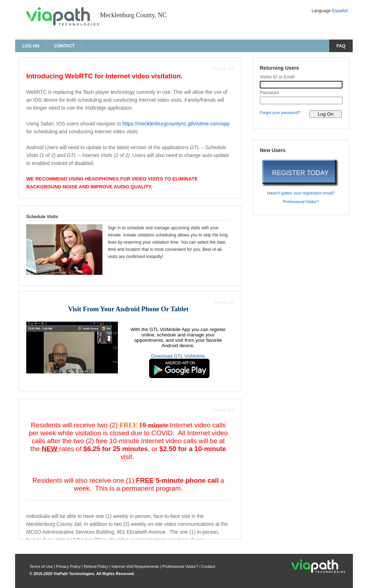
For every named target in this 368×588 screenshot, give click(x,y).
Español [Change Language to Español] (340, 11)
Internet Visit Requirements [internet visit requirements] (136, 566)
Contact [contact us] (64, 46)
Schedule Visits (42, 217)
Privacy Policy (69, 566)
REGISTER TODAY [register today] (300, 173)
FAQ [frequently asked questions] (341, 46)
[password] (301, 100)
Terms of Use (42, 566)
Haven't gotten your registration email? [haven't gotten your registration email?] (301, 193)
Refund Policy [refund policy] (96, 566)
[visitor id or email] (301, 85)
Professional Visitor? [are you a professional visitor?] (301, 202)
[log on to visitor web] (326, 114)
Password (269, 93)
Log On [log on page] (31, 46)
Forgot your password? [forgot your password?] (280, 112)
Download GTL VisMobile (178, 356)
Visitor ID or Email (277, 77)
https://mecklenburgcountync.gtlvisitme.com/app (176, 124)
